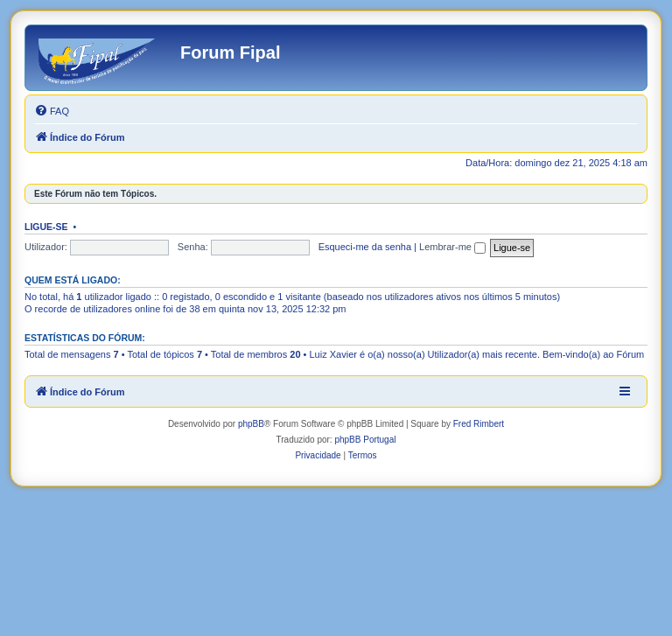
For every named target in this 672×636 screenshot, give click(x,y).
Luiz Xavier (333, 354)
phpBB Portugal (365, 440)
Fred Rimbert (479, 424)
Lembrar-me (452, 247)
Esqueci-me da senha (365, 247)
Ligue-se (46, 227)
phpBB (251, 424)
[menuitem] (52, 111)
